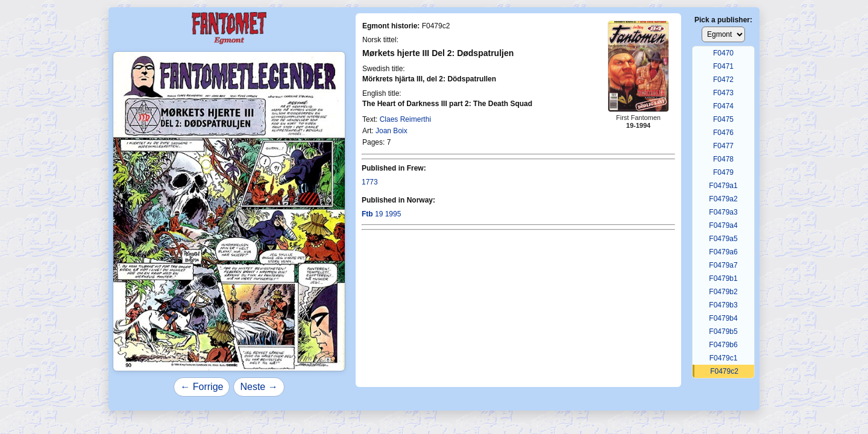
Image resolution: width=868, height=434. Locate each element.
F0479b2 (723, 292)
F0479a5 (723, 239)
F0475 (723, 119)
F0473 (723, 93)
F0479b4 (723, 318)
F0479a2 (723, 199)
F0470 (723, 53)
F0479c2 (724, 371)
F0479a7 (723, 265)
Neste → (259, 387)
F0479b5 (723, 332)
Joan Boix (392, 131)
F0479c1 (724, 358)
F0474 (723, 106)
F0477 (723, 146)
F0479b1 (723, 278)
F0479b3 (723, 305)
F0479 (723, 172)
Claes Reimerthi (405, 119)
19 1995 (381, 214)
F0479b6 (723, 345)
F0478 (723, 159)
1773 (370, 182)
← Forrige (202, 387)
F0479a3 (723, 212)
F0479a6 (723, 252)
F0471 (723, 66)
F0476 (723, 133)
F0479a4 (723, 225)
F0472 (723, 80)
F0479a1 (723, 186)
